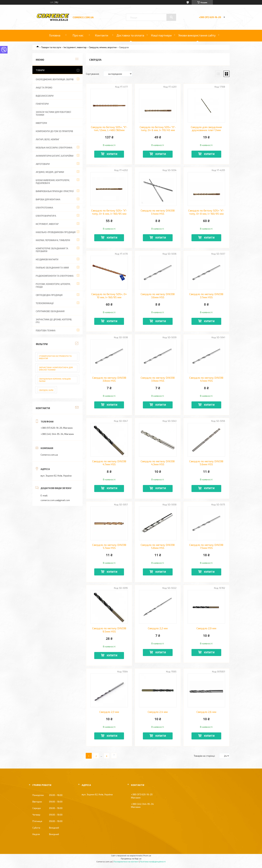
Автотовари (43, 164)
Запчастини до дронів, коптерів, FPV (54, 321)
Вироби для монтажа (48, 199)
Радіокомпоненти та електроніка (55, 276)
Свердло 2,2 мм (158, 628)
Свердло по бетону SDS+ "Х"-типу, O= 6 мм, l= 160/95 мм (109, 212)
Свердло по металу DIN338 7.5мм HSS (206, 546)
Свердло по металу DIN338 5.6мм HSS (206, 463)
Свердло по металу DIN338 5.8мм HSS (158, 546)
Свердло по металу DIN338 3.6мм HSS (158, 296)
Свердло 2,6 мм (206, 712)
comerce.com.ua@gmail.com (55, 500)
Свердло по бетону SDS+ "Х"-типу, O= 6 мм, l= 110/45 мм (158, 129)
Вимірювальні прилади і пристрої (55, 191)
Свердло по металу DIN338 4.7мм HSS (109, 463)
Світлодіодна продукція (49, 295)
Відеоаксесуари (45, 96)
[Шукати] (171, 17)
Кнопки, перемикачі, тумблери (53, 240)
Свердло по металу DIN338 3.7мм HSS (206, 296)
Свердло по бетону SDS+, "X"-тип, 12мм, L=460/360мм (109, 129)
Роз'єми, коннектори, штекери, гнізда (53, 285)
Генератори (42, 104)
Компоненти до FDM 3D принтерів (54, 131)
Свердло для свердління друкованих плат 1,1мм (206, 129)
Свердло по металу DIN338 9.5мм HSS (109, 630)
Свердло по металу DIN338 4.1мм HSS (206, 379)
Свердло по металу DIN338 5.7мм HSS (109, 546)
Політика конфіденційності (153, 861)
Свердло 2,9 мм (206, 628)
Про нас (78, 35)
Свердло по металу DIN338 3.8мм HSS (109, 379)
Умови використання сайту (197, 35)
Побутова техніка (46, 331)
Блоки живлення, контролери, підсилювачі (53, 182)
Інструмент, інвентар (75, 47)
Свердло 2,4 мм (158, 712)
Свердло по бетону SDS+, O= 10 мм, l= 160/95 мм (109, 296)
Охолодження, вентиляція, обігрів (55, 79)
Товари (40, 70)
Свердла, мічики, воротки (103, 47)
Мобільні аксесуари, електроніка (54, 148)
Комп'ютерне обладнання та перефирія (52, 250)
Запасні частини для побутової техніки (53, 113)
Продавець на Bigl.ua (131, 858)
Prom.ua (147, 855)
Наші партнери (161, 35)
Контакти (102, 35)
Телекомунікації (45, 303)
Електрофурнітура (46, 216)
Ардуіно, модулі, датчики (50, 172)
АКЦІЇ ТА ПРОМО (44, 88)
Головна (55, 35)
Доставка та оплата (130, 35)
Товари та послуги (51, 47)
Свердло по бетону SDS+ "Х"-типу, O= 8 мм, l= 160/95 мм (206, 212)
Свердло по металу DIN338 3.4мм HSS (158, 212)
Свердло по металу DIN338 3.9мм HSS (158, 379)
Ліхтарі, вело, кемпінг (48, 139)
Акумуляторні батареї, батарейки (55, 156)
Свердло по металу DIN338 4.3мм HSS (158, 463)
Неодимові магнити (47, 259)
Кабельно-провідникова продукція (56, 232)
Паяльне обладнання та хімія (52, 268)
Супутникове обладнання (50, 311)
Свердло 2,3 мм (109, 712)
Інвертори (41, 123)
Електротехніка (44, 208)
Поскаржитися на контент (126, 861)
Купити (112, 154)
